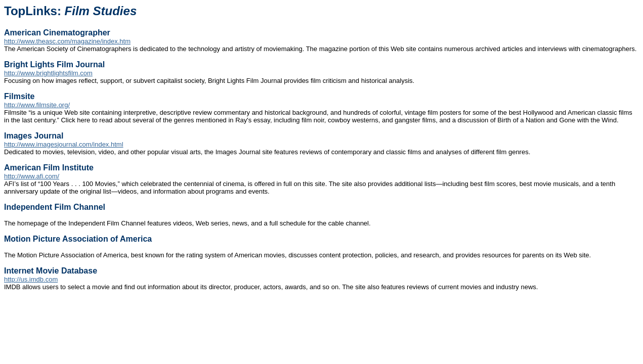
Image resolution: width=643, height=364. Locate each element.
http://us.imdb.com (31, 279)
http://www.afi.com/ (32, 176)
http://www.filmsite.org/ (37, 105)
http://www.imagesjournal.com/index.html (64, 144)
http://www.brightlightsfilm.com (48, 73)
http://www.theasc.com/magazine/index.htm (67, 41)
